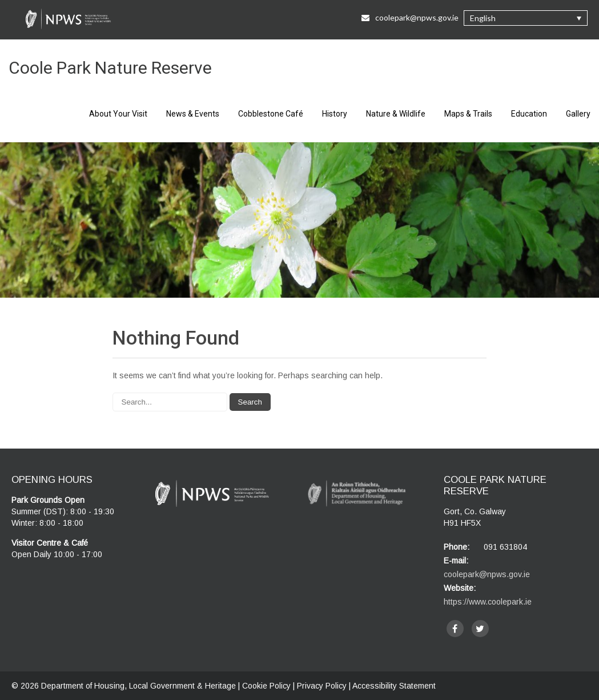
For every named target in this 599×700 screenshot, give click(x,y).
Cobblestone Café (271, 114)
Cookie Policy (266, 686)
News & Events (193, 114)
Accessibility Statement (394, 686)
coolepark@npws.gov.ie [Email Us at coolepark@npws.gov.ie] (410, 17)
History (335, 114)
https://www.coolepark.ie (488, 602)
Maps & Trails (468, 114)
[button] (526, 18)
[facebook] (455, 629)
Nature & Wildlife (396, 114)
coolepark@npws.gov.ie (487, 574)
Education (529, 114)
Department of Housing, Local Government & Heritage (140, 686)
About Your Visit (118, 114)
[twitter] (480, 629)
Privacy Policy (322, 686)
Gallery (578, 114)
